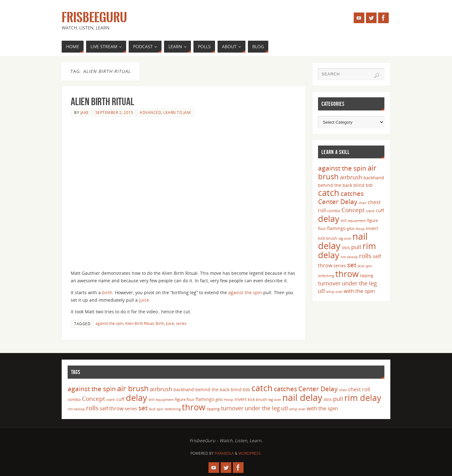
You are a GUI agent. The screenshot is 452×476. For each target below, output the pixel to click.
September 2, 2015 (114, 112)
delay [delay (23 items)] (329, 219)
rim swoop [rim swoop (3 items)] (349, 257)
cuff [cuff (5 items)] (380, 210)
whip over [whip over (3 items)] (334, 292)
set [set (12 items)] (352, 265)
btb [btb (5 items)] (369, 185)
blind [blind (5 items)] (359, 185)
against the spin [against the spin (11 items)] (342, 168)
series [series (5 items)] (340, 266)
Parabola (224, 453)
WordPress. (250, 453)
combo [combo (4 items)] (334, 211)
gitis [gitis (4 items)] (351, 228)
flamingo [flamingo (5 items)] (336, 228)
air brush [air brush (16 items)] (133, 388)
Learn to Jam (177, 112)
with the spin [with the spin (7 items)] (359, 291)
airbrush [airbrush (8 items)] (351, 177)
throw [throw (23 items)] (347, 274)
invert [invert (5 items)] (372, 228)
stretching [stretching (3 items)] (326, 276)
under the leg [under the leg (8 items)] (359, 283)
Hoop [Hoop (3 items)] (360, 229)
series (181, 323)
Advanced (150, 112)
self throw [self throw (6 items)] (112, 408)
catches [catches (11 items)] (352, 193)
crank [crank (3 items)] (370, 211)
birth (107, 292)
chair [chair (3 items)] (363, 203)
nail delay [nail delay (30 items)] (302, 397)
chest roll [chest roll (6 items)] (359, 389)
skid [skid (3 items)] (361, 266)
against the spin (245, 292)
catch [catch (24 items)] (329, 193)
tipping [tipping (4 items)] (367, 275)
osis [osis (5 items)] (346, 247)
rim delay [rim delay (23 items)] (363, 398)
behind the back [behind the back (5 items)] (335, 185)
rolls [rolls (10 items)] (365, 256)
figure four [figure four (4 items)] (185, 399)
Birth (160, 323)
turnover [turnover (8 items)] (329, 283)
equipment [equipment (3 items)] (357, 221)
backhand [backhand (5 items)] (374, 178)
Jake (85, 112)
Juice (170, 323)
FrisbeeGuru (94, 18)
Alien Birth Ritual (103, 102)
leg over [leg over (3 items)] (345, 238)
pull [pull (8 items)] (356, 247)
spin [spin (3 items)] (369, 266)
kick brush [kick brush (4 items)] (328, 238)
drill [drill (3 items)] (344, 221)
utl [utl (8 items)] (321, 291)
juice (144, 300)
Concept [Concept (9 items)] (353, 210)
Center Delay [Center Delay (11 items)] (338, 202)
